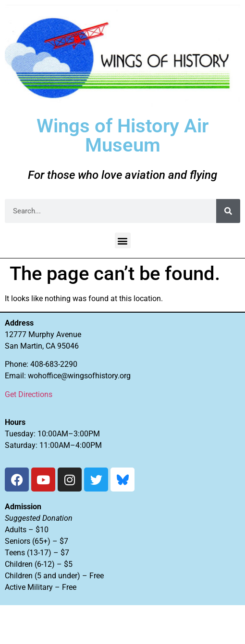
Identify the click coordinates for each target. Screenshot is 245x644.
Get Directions (29, 394)
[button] (123, 240)
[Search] (228, 211)
